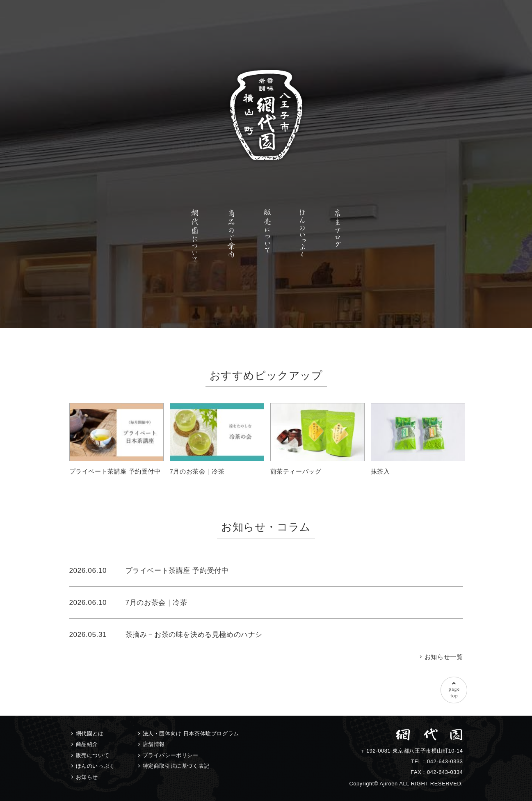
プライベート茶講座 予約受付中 (177, 570)
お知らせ (87, 777)
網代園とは (90, 733)
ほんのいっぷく (95, 766)
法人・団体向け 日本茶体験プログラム (191, 733)
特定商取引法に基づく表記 (176, 766)
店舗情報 (154, 744)
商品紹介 (87, 744)
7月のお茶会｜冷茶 (156, 602)
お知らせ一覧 (444, 657)
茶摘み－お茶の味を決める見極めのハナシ (194, 634)
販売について (93, 755)
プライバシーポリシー (171, 755)
